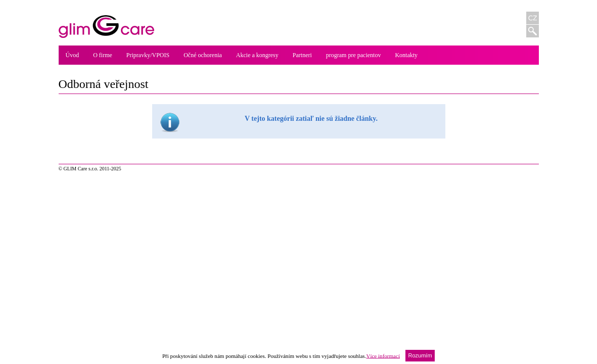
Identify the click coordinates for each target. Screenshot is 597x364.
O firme (103, 55)
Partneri (302, 55)
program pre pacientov (354, 55)
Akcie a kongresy (257, 55)
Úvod (73, 55)
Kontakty (406, 55)
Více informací (383, 355)
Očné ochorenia (203, 55)
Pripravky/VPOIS (148, 55)
